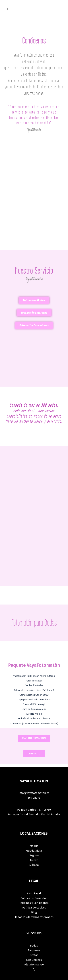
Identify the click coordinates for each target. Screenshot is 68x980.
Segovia (34, 855)
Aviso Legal (34, 893)
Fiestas (34, 955)
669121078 (34, 798)
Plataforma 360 (34, 965)
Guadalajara (34, 851)
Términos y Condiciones (34, 903)
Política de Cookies (34, 908)
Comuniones (34, 960)
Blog (34, 912)
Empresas (34, 950)
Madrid (34, 846)
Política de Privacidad (34, 898)
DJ (34, 969)
